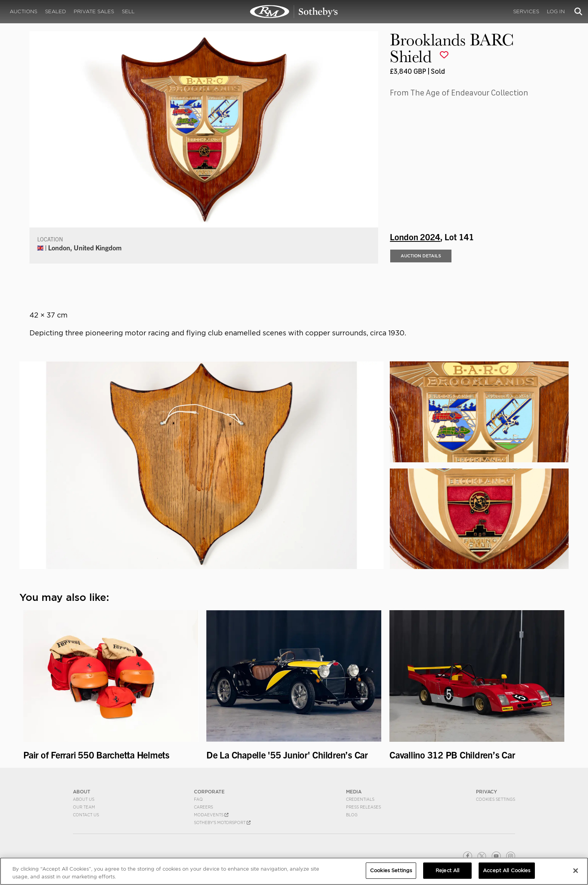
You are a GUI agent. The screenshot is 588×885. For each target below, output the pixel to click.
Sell (128, 11)
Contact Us (86, 815)
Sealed (55, 11)
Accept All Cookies (507, 871)
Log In (556, 11)
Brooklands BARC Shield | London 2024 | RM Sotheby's (294, 12)
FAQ (198, 799)
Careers (203, 807)
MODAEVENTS (211, 815)
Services (526, 11)
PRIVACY (487, 792)
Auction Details (421, 256)
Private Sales (94, 11)
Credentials (360, 799)
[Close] (576, 871)
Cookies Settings (495, 799)
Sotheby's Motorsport (222, 823)
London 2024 (415, 236)
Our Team (84, 807)
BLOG (352, 815)
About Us (84, 799)
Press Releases (363, 807)
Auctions (23, 11)
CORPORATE (209, 792)
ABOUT (82, 792)
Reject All (447, 871)
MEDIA (354, 792)
